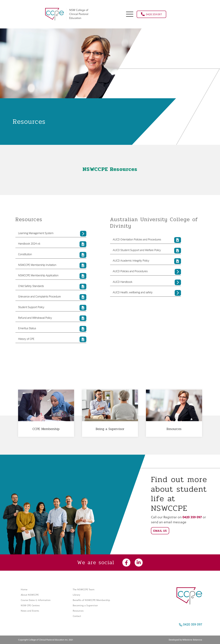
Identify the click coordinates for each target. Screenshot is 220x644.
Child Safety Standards (52, 287)
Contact (77, 616)
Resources (78, 611)
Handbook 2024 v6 (52, 244)
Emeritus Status (52, 329)
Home (24, 589)
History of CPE (52, 339)
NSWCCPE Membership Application (52, 276)
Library (76, 595)
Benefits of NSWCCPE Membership (91, 600)
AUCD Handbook (147, 282)
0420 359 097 (151, 14)
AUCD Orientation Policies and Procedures (147, 240)
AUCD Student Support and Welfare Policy (147, 251)
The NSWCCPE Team (84, 589)
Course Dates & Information (36, 600)
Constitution (52, 255)
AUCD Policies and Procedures (147, 272)
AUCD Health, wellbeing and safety (147, 293)
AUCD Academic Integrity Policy (147, 261)
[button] (130, 14)
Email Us (160, 531)
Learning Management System (52, 234)
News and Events (30, 611)
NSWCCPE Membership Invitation (52, 265)
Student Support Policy (52, 308)
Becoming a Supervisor (85, 605)
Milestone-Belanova (192, 640)
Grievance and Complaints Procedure (52, 297)
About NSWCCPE (30, 595)
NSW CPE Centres (30, 605)
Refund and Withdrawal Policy (52, 318)
